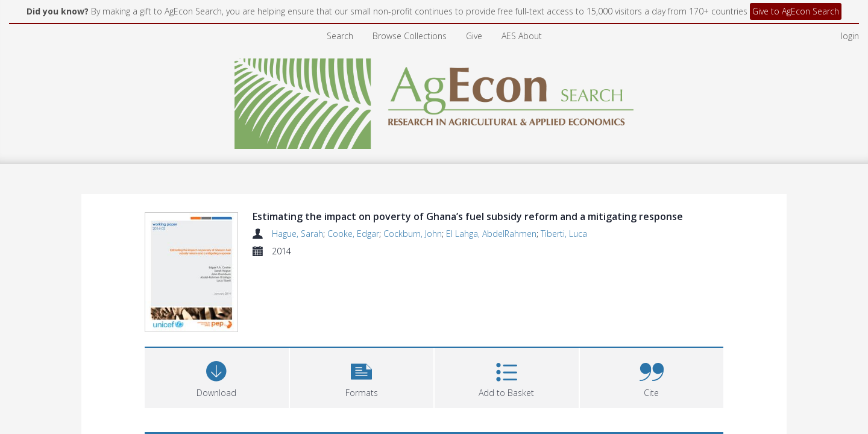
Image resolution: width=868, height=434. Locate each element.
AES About (522, 36)
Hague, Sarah (297, 234)
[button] (362, 376)
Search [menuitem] (340, 36)
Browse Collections (410, 36)
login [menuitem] (850, 36)
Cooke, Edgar (353, 234)
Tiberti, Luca (564, 234)
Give (474, 36)
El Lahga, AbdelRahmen (491, 234)
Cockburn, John (413, 234)
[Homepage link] (434, 100)
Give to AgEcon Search (796, 11)
